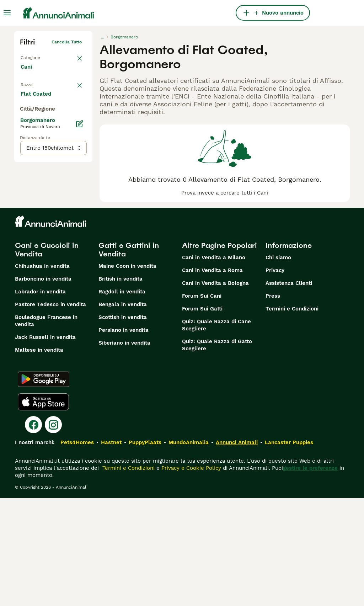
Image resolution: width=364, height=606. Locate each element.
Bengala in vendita (123, 413)
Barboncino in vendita (43, 387)
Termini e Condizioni (292, 417)
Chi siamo (278, 366)
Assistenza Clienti (289, 391)
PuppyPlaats (145, 551)
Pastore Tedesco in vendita (50, 413)
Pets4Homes (77, 551)
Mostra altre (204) (50, 241)
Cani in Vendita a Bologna (215, 391)
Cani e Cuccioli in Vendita (47, 358)
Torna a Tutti (34, 56)
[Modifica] (80, 272)
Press (273, 404)
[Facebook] (33, 533)
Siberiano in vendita (124, 451)
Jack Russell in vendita (45, 445)
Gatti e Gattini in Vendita (129, 358)
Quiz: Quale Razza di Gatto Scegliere (217, 453)
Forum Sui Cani (202, 404)
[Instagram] (53, 533)
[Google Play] (44, 487)
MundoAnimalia (189, 551)
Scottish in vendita (123, 425)
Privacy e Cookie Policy (190, 576)
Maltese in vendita (39, 458)
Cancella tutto (67, 42)
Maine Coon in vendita (127, 374)
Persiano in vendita (124, 438)
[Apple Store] (43, 510)
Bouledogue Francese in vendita (46, 429)
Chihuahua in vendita (42, 374)
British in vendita (121, 387)
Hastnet (111, 551)
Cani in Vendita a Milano (214, 366)
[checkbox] (24, 122)
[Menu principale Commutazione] (7, 13)
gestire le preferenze (310, 576)
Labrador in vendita (40, 400)
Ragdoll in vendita (122, 400)
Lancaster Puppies (289, 551)
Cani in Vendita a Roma (212, 378)
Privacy (275, 378)
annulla (74, 87)
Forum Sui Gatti (202, 417)
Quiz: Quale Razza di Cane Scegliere (216, 433)
